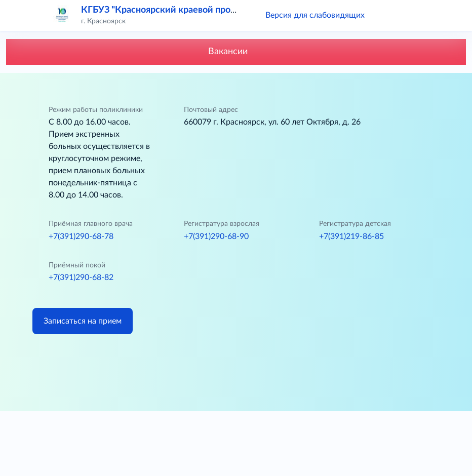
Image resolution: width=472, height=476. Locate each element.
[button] (387, 15)
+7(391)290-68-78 (81, 236)
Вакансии (236, 52)
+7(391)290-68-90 (216, 236)
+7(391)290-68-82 (81, 277)
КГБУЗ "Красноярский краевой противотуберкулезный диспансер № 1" (234, 10)
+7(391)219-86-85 (351, 236)
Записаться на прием (83, 321)
